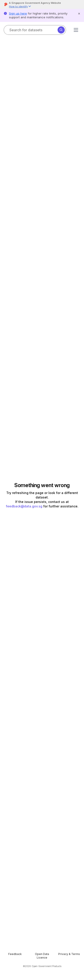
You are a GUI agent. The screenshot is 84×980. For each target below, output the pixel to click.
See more (11, 137)
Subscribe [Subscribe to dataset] (61, 146)
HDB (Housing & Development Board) (32, 111)
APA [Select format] (15, 792)
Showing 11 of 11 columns (59, 323)
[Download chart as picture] (65, 175)
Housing (16, 58)
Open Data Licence (35, 887)
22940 (58, 463)
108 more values (20, 371)
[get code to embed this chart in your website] (76, 175)
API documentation (46, 695)
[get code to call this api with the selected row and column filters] (19, 323)
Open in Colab (22, 651)
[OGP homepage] (42, 921)
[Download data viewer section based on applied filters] (8, 323)
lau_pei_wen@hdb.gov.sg (23, 851)
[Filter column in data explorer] (40, 337)
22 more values (63, 371)
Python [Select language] (18, 713)
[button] (20, 7)
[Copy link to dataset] (8, 156)
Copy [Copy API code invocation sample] (68, 713)
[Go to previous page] (6, 463)
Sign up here (18, 13)
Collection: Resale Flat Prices (23, 41)
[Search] (61, 30)
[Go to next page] (68, 463)
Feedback (17, 931)
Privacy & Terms (67, 931)
